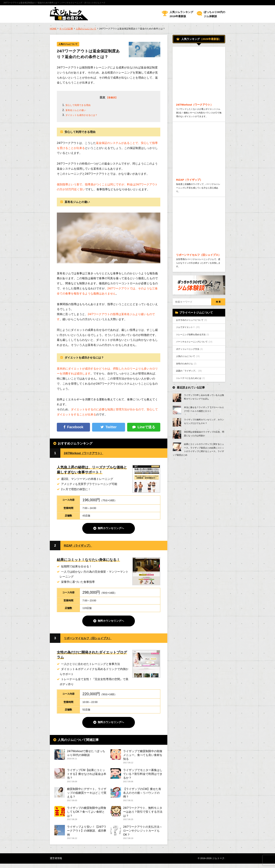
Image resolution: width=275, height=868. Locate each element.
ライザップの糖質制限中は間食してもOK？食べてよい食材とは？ (87, 815)
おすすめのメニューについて (194, 337)
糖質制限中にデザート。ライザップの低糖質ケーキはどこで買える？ (87, 795)
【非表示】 (112, 98)
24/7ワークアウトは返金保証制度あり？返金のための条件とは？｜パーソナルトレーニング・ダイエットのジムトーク (54, 3)
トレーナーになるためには (193, 401)
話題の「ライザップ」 (191, 393)
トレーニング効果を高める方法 (195, 353)
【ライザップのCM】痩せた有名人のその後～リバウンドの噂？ (142, 795)
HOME (53, 29)
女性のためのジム (188, 385)
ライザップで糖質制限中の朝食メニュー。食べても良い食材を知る (143, 756)
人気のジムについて (86, 29)
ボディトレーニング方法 (192, 369)
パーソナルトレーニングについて (197, 361)
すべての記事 (66, 29)
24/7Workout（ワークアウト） (87, 453)
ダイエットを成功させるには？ (85, 115)
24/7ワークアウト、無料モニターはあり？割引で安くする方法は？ (143, 815)
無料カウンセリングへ (111, 529)
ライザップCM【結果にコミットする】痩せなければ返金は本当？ (87, 776)
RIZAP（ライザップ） (81, 546)
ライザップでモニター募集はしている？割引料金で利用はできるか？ (143, 776)
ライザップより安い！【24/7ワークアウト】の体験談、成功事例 (87, 834)
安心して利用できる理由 (81, 105)
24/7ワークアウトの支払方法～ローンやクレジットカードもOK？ (143, 834)
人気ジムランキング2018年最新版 (181, 14)
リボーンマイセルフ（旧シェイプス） (92, 639)
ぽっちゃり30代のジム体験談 (214, 14)
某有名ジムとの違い (78, 110)
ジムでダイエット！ (190, 345)
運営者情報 (56, 863)
